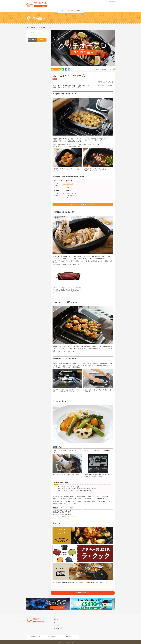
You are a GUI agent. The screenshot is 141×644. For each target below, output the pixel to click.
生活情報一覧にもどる (83, 593)
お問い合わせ (112, 2)
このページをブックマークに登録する (103, 69)
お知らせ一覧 (58, 628)
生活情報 (71, 10)
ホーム (56, 619)
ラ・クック (65, 186)
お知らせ (80, 10)
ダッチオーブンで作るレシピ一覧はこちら (83, 204)
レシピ (62, 10)
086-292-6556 (71, 516)
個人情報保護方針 (53, 637)
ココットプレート (68, 184)
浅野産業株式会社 (70, 642)
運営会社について (35, 637)
